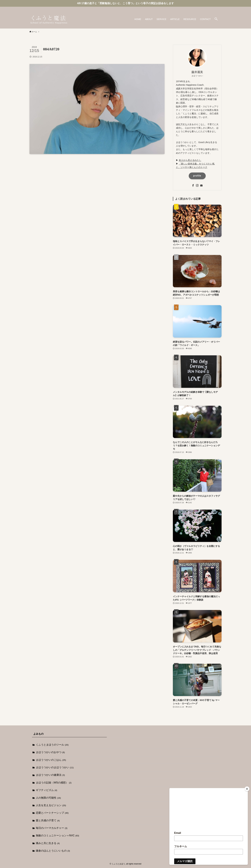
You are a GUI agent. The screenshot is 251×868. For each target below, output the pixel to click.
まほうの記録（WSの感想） (54, 783)
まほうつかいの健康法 (50, 775)
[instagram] (215, 8)
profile (197, 176)
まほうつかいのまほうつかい (55, 767)
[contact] (219, 8)
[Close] (247, 789)
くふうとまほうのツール (52, 745)
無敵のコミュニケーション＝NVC (57, 835)
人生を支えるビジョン (51, 805)
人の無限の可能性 (48, 798)
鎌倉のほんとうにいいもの (53, 851)
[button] (216, 19)
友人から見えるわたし (190, 160)
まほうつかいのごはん (51, 760)
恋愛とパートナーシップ (52, 813)
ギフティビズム (47, 790)
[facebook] (211, 8)
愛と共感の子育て (48, 820)
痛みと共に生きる (48, 843)
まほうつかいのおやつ (50, 752)
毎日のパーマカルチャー (52, 828)
